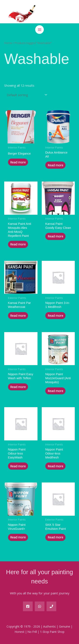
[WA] (40, 606)
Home (8, 43)
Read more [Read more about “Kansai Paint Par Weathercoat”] (18, 315)
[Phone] (51, 606)
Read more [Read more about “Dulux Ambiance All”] (55, 165)
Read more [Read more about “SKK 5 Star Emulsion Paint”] (55, 537)
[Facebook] (28, 606)
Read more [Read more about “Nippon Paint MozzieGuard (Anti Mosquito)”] (55, 391)
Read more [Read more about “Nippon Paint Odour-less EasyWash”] (18, 466)
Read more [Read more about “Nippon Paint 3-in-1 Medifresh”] (55, 315)
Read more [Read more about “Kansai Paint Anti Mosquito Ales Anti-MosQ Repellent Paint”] (18, 244)
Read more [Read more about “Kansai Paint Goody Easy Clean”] (55, 236)
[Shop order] (26, 95)
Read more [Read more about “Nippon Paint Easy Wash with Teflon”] (18, 387)
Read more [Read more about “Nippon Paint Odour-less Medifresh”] (55, 466)
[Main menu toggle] (39, 29)
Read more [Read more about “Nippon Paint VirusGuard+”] (18, 537)
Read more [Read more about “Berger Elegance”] (18, 162)
